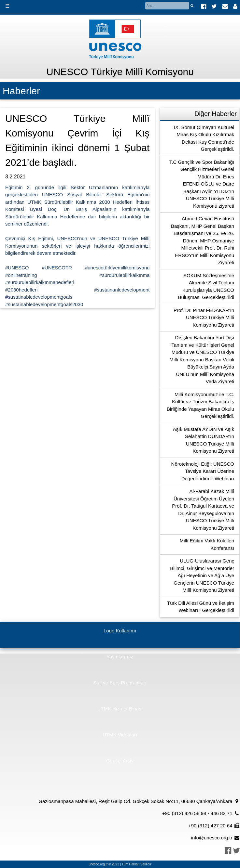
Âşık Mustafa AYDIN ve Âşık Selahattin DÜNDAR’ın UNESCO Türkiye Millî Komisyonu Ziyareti (204, 440)
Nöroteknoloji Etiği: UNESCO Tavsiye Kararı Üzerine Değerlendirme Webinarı (203, 471)
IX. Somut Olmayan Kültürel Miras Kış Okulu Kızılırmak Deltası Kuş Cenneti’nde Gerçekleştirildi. (204, 138)
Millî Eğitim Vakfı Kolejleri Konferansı (207, 544)
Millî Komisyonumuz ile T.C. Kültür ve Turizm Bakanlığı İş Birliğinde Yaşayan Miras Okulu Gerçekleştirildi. (200, 405)
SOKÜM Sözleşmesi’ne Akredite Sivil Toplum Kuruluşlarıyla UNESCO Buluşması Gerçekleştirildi (206, 286)
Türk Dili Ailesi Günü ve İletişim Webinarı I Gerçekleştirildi (201, 607)
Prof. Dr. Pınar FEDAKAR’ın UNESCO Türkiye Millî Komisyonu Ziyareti (204, 317)
